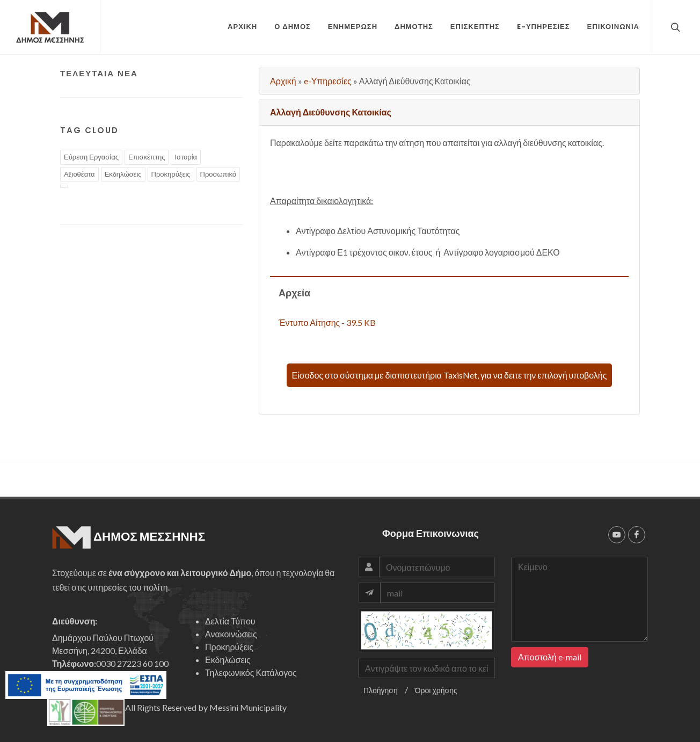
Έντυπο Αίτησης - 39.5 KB (327, 322)
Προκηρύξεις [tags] (171, 174)
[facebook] (637, 535)
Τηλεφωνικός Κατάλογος (251, 672)
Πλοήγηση (381, 690)
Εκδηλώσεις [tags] (123, 174)
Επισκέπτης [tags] (147, 157)
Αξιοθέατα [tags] (79, 174)
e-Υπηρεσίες (328, 81)
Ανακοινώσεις (231, 634)
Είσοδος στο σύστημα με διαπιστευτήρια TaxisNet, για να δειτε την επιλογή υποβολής (450, 375)
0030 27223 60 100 (132, 663)
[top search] (674, 27)
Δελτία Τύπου (230, 621)
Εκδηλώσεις (228, 660)
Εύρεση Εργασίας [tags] (91, 157)
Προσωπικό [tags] (218, 174)
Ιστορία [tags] (186, 157)
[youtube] (617, 535)
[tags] (64, 186)
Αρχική (283, 81)
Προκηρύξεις (229, 647)
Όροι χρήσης (436, 690)
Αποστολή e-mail (550, 657)
